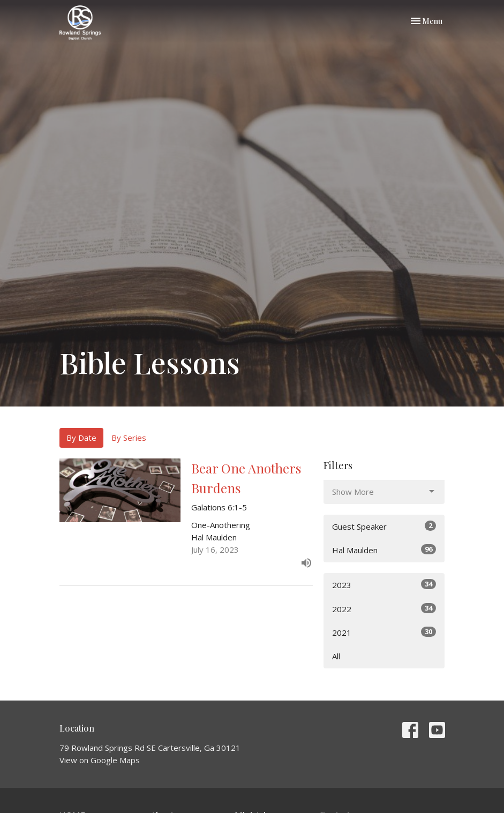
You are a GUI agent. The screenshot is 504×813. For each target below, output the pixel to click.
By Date (81, 438)
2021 (384, 632)
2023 (384, 585)
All (336, 656)
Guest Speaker (384, 526)
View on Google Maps (100, 760)
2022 (384, 609)
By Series (129, 438)
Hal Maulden (384, 550)
